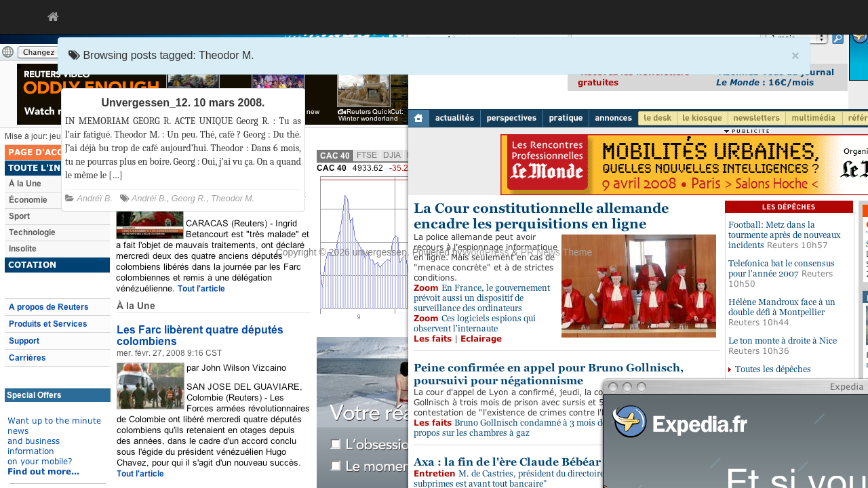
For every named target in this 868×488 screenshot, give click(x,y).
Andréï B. (95, 199)
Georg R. (189, 199)
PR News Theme (557, 252)
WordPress (486, 252)
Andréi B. (149, 199)
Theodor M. (233, 199)
